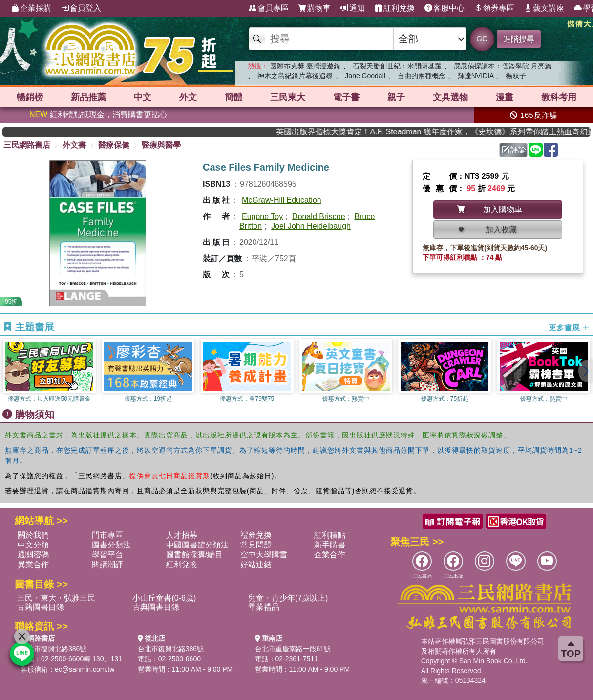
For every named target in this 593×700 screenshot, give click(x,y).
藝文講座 (544, 8)
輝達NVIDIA (477, 76)
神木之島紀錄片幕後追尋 (295, 76)
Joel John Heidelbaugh (311, 226)
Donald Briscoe (319, 216)
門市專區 (107, 535)
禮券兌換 (256, 535)
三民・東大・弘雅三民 (56, 598)
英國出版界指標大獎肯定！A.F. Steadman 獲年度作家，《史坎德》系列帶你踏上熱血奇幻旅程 (443, 132)
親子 (396, 97)
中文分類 (33, 545)
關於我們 (33, 535)
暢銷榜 (30, 97)
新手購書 (330, 545)
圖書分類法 (111, 545)
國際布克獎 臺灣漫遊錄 (305, 66)
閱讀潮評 (107, 564)
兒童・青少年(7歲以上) (288, 598)
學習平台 (107, 555)
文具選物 (450, 97)
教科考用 (559, 97)
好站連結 (256, 564)
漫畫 (505, 97)
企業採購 (31, 8)
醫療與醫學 (161, 145)
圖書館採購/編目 (194, 555)
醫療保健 (114, 145)
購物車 (315, 8)
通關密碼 (33, 555)
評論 (514, 150)
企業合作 (330, 555)
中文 (143, 97)
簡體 (233, 97)
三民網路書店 (27, 145)
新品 (88, 97)
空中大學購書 (264, 555)
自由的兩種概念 (422, 76)
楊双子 (516, 76)
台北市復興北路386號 (53, 649)
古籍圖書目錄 (41, 607)
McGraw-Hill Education (282, 200)
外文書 (74, 145)
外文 (188, 97)
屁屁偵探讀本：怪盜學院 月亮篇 (503, 66)
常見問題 (256, 545)
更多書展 (569, 327)
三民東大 (288, 97)
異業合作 (33, 564)
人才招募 (182, 535)
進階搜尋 (519, 39)
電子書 (346, 97)
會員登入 (81, 8)
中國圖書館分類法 (197, 545)
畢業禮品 (264, 607)
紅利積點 (330, 535)
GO (482, 38)
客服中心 (445, 8)
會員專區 (269, 8)
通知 (353, 8)
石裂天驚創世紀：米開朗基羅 (397, 66)
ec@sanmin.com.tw (85, 669)
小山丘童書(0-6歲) (164, 598)
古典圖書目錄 (156, 607)
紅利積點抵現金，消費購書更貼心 (98, 115)
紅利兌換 (395, 8)
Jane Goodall (365, 76)
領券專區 (494, 8)
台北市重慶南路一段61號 (293, 649)
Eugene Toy (262, 216)
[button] (586, 371)
